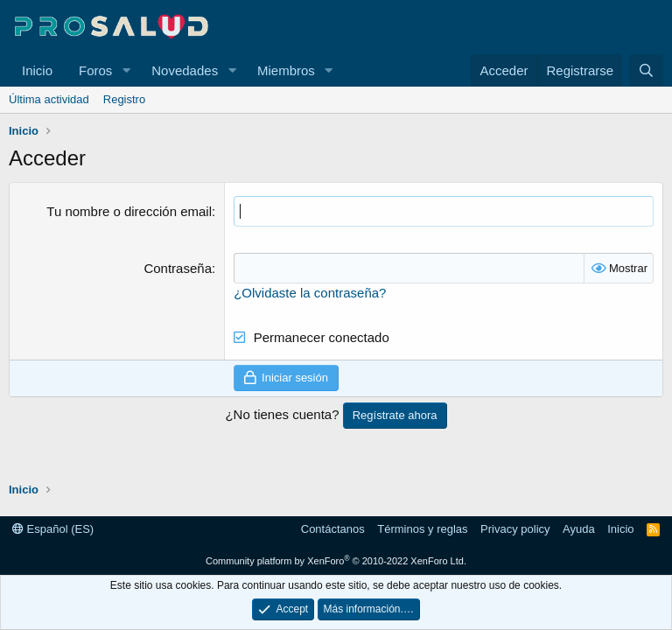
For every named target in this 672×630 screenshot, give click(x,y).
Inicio (37, 70)
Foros (95, 70)
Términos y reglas (422, 529)
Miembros (286, 70)
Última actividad (49, 99)
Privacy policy (515, 529)
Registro (124, 99)
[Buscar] (646, 70)
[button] (126, 70)
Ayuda (579, 529)
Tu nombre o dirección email (129, 211)
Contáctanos (333, 529)
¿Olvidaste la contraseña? (310, 293)
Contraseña (178, 268)
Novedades (185, 70)
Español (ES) (53, 529)
